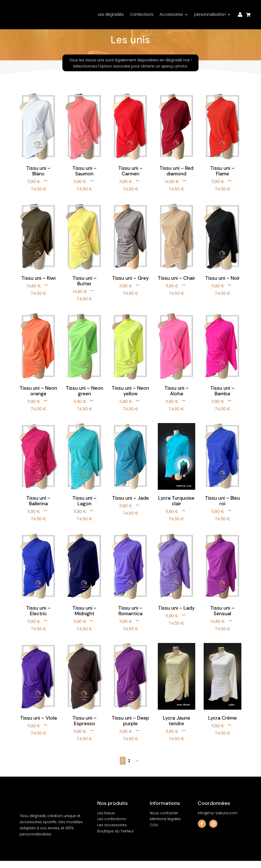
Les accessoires (112, 832)
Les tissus (106, 820)
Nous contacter (164, 820)
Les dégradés (111, 13)
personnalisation (210, 13)
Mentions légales (165, 826)
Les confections (112, 826)
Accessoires (171, 13)
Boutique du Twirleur (116, 838)
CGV (154, 832)
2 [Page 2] (129, 768)
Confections (142, 13)
